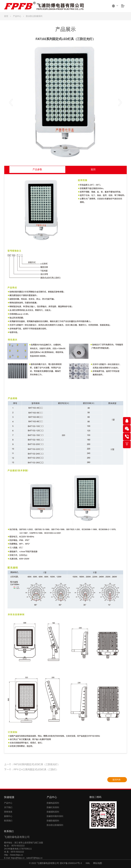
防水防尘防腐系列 (34, 16)
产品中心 (17, 16)
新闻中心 (8, 816)
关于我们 (8, 807)
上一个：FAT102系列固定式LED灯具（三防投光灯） (32, 764)
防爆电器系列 (53, 803)
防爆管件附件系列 (55, 816)
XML (88, 863)
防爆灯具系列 (53, 807)
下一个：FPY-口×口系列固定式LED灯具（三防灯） (31, 769)
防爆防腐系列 (53, 821)
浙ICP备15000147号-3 (71, 863)
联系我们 (8, 821)
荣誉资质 (8, 812)
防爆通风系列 (53, 812)
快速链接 (9, 797)
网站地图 (98, 863)
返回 (93, 169)
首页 (6, 16)
